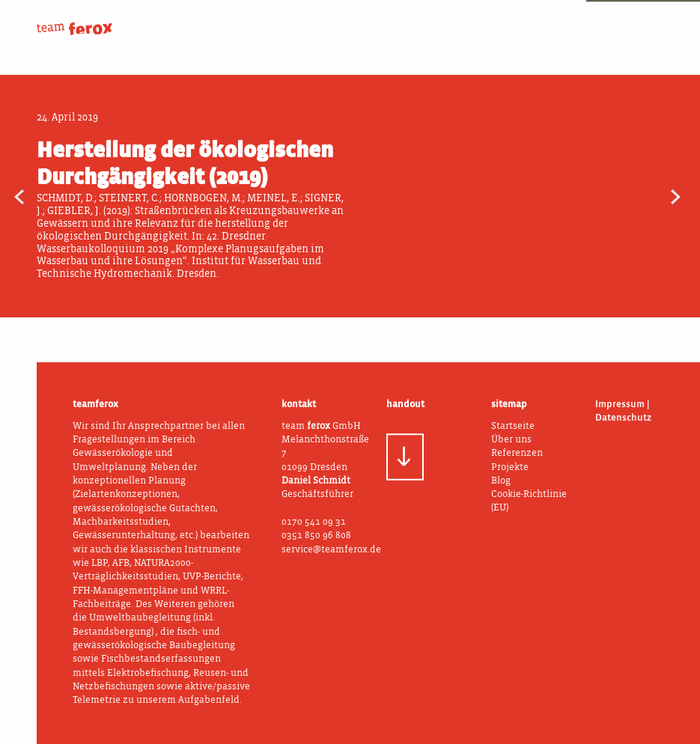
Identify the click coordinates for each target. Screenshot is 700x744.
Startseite (513, 426)
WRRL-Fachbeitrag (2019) (52, 196)
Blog (643, 19)
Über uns (302, 19)
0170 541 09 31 (314, 522)
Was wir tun (416, 19)
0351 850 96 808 (316, 536)
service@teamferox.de (331, 550)
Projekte (530, 19)
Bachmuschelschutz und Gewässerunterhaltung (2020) (648, 196)
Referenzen (517, 453)
